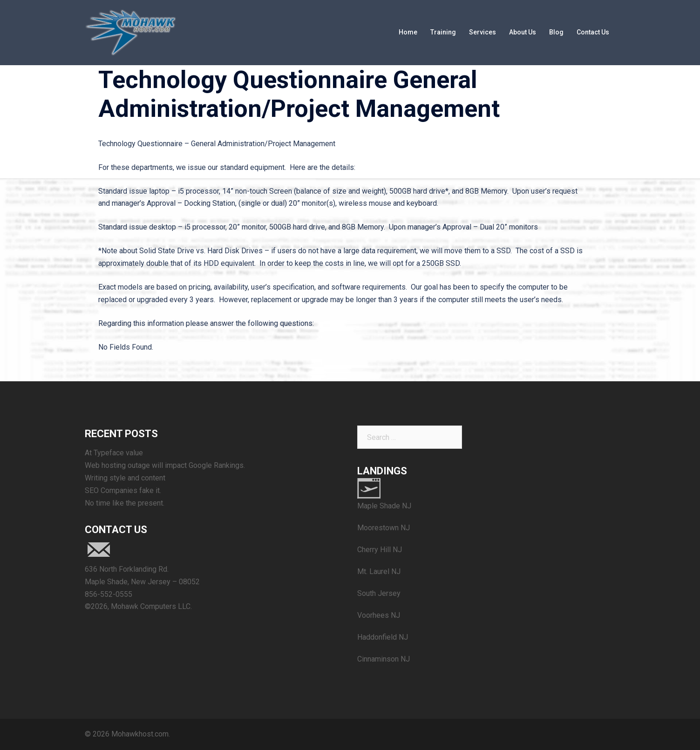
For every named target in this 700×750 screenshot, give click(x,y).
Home (408, 32)
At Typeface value (114, 453)
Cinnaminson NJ (384, 659)
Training (443, 32)
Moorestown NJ (384, 528)
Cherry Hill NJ (380, 550)
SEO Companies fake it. (123, 490)
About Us (523, 32)
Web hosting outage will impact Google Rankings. (165, 465)
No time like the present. (125, 503)
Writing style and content (125, 478)
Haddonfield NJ (383, 637)
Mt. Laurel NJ (379, 571)
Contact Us (593, 32)
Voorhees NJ (379, 615)
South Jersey (379, 593)
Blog (556, 32)
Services (483, 32)
